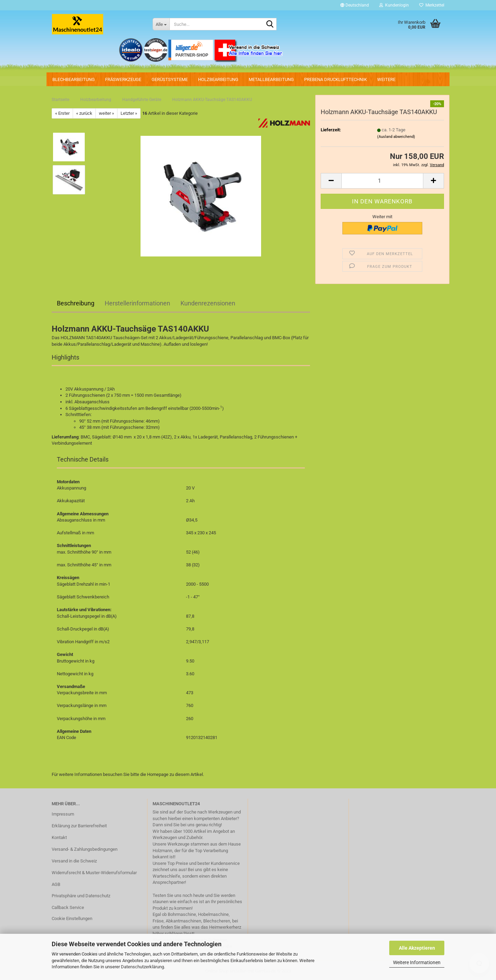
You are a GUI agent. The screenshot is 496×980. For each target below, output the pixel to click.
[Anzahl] (382, 181)
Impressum (63, 814)
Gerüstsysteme (170, 79)
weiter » (106, 113)
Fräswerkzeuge (123, 79)
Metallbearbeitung (271, 79)
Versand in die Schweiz (74, 861)
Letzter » (129, 113)
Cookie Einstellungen (72, 918)
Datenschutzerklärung (142, 967)
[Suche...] (161, 24)
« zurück (84, 113)
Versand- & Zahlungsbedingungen (85, 849)
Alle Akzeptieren (417, 948)
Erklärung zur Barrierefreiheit (79, 826)
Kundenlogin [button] (394, 5)
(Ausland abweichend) (396, 137)
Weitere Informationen (417, 962)
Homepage (158, 774)
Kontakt (59, 837)
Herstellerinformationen (137, 303)
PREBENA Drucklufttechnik (335, 79)
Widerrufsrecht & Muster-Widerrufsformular (94, 873)
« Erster (62, 113)
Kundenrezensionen (208, 303)
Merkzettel (432, 5)
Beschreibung (76, 303)
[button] (355, 5)
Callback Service (68, 907)
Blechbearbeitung (74, 79)
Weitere (386, 79)
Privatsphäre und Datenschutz (81, 896)
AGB (56, 884)
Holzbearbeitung (218, 79)
